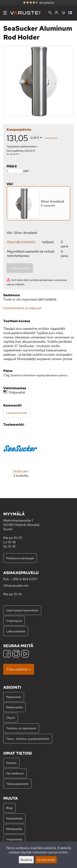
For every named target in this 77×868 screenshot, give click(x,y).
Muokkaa (26, 860)
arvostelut (38, 3)
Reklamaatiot (14, 707)
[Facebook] (7, 654)
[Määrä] (15, 171)
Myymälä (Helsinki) (21, 242)
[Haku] (50, 13)
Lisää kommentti (17, 413)
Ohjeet (11, 718)
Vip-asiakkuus (15, 773)
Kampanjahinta (19, 130)
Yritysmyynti (14, 621)
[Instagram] (16, 654)
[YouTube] (25, 654)
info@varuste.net (16, 585)
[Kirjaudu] (56, 13)
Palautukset (14, 697)
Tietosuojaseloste (17, 784)
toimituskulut (51, 138)
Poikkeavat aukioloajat (20, 558)
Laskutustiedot (16, 631)
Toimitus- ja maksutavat (21, 728)
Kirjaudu (11, 763)
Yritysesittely (14, 839)
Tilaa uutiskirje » (19, 669)
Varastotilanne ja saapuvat (22, 308)
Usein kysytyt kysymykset (22, 610)
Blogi (9, 808)
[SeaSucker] (21, 458)
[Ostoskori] (63, 13)
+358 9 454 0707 (24, 579)
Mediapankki (14, 829)
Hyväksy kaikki (46, 860)
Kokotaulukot (14, 818)
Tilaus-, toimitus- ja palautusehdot (28, 739)
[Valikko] (5, 13)
